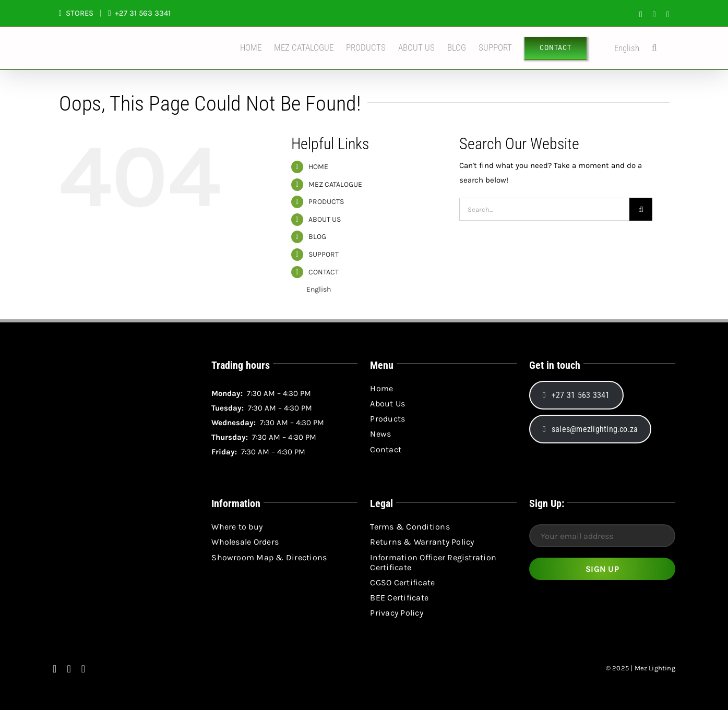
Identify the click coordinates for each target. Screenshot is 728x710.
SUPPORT (324, 254)
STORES (80, 13)
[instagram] (69, 669)
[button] (654, 47)
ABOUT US (325, 219)
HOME (318, 167)
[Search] (641, 209)
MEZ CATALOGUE (335, 184)
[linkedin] (83, 669)
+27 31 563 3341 (142, 13)
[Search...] (544, 209)
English (619, 48)
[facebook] (55, 669)
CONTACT (324, 272)
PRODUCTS (326, 202)
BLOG (317, 237)
